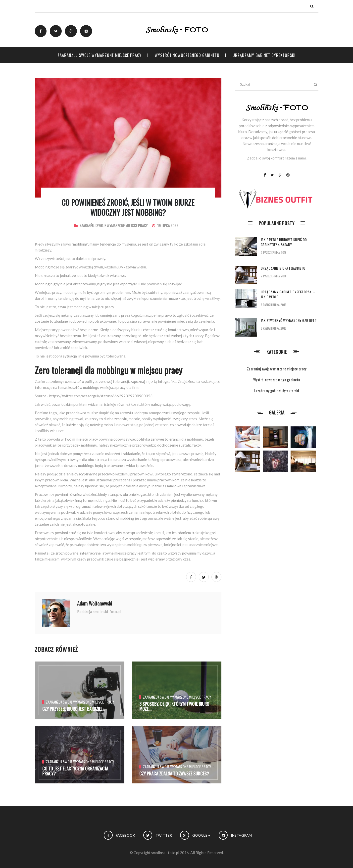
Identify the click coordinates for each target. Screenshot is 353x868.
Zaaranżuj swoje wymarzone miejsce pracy (100, 55)
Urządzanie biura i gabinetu (283, 268)
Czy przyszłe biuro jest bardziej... (74, 709)
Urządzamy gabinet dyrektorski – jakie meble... (288, 294)
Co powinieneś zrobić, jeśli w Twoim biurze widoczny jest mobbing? (128, 207)
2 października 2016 (274, 252)
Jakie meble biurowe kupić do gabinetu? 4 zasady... (284, 242)
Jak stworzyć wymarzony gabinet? (289, 320)
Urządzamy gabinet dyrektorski (264, 55)
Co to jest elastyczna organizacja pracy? (75, 771)
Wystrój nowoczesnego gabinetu (187, 55)
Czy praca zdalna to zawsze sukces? (174, 773)
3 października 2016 (274, 305)
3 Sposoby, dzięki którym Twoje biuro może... (174, 706)
